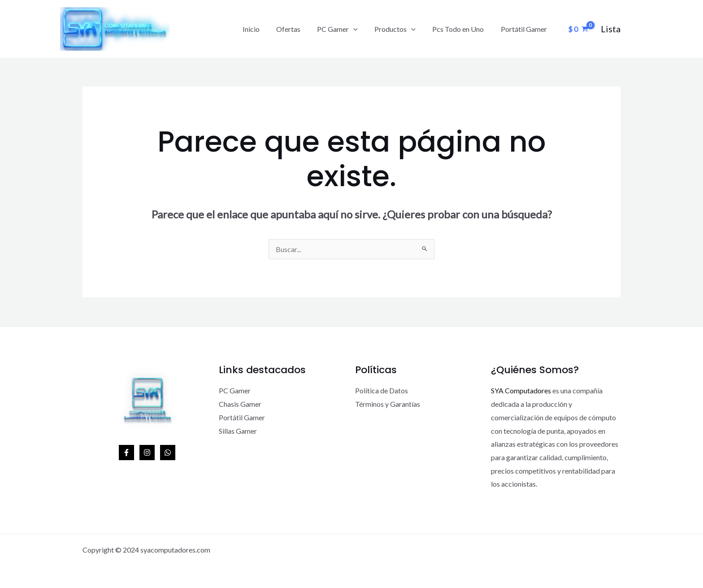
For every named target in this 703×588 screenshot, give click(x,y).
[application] (362, 29)
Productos (401, 29)
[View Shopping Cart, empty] (578, 29)
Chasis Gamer (240, 404)
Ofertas (299, 29)
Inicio (264, 29)
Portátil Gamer (525, 29)
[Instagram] (147, 453)
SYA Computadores (521, 390)
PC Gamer (346, 29)
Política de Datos (382, 390)
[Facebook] (126, 453)
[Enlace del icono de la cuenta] (611, 29)
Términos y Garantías (388, 404)
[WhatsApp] (168, 453)
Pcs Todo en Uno (462, 29)
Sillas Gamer (238, 431)
